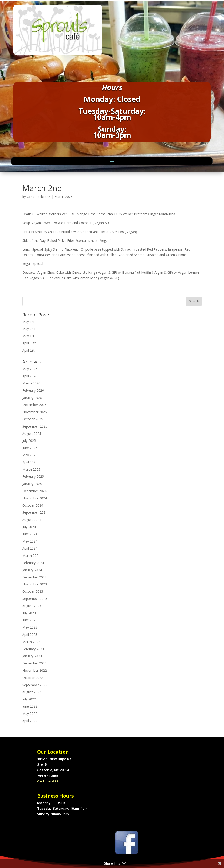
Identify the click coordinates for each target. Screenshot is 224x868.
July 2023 (29, 613)
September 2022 (35, 685)
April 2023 (30, 635)
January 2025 (32, 484)
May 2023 (30, 627)
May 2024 (30, 541)
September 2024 (35, 512)
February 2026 (33, 390)
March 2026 (31, 383)
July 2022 (29, 699)
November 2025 (35, 412)
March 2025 (31, 469)
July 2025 (29, 441)
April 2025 (30, 462)
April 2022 (30, 721)
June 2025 (30, 448)
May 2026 (30, 369)
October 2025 (33, 419)
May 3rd (28, 322)
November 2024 (35, 498)
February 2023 (33, 649)
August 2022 (32, 692)
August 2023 (32, 606)
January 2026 (32, 398)
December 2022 (34, 663)
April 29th (29, 350)
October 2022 (33, 678)
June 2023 (30, 620)
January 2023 (32, 656)
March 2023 (31, 642)
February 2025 (33, 476)
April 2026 (30, 376)
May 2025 (30, 455)
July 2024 (29, 527)
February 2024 (33, 563)
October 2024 (33, 505)
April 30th (29, 343)
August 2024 (32, 520)
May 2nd (29, 329)
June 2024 (30, 534)
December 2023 (34, 577)
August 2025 (32, 434)
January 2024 (32, 570)
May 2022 (30, 714)
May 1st (28, 336)
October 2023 (33, 591)
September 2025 (35, 426)
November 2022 (35, 670)
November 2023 (35, 584)
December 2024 (34, 491)
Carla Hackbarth (39, 197)
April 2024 (30, 548)
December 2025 (34, 405)
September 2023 (35, 599)
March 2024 (31, 555)
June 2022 (30, 706)
